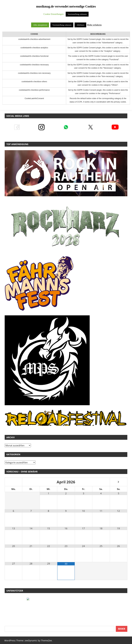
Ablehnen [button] (80, 25)
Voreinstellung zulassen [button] (77, 14)
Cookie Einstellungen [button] (54, 14)
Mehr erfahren (94, 25)
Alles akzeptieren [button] (40, 25)
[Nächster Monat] (119, 482)
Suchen (122, 629)
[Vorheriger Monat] (13, 482)
